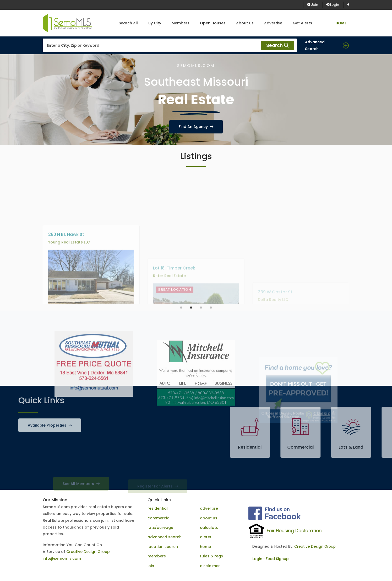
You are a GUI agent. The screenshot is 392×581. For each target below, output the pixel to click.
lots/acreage (160, 528)
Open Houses (213, 23)
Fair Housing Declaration (294, 531)
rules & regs (211, 556)
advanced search (165, 537)
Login (333, 5)
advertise (209, 508)
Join (313, 5)
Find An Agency (196, 127)
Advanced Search (315, 45)
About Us (245, 23)
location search (163, 547)
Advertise (273, 23)
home (205, 547)
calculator (210, 528)
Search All (128, 23)
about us (209, 518)
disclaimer (210, 566)
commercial (159, 518)
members (157, 556)
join (151, 566)
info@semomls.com (62, 558)
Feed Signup (277, 559)
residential (158, 508)
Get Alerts (302, 23)
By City (155, 23)
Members (181, 23)
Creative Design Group (88, 552)
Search (277, 45)
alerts (206, 537)
